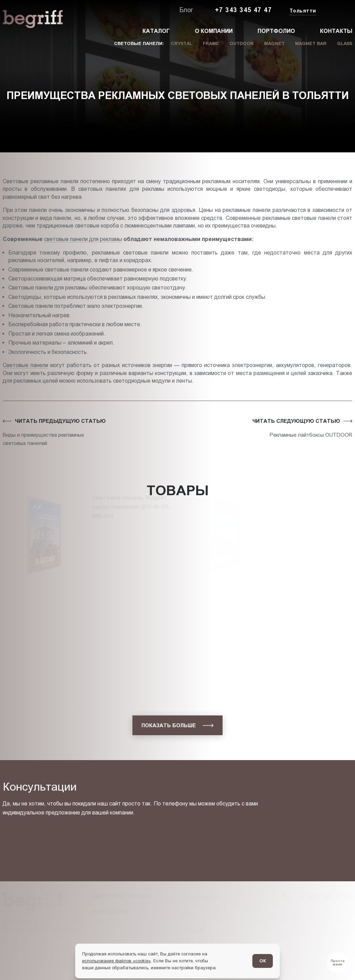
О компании (214, 31)
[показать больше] (177, 725)
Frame (211, 43)
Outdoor (242, 43)
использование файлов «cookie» (116, 961)
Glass (345, 43)
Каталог (156, 31)
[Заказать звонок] (336, 10)
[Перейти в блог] (337, 963)
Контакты (336, 31)
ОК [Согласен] (263, 961)
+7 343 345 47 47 (243, 10)
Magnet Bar (311, 43)
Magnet (274, 43)
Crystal (182, 43)
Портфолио (276, 31)
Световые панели (25, 365)
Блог (186, 10)
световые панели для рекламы (83, 239)
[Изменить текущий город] (302, 11)
